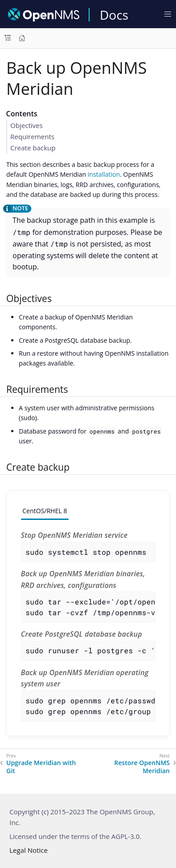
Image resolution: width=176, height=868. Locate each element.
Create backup (33, 148)
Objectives (26, 125)
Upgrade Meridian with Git (41, 767)
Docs (114, 15)
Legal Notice (28, 850)
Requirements (32, 136)
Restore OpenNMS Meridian (142, 767)
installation (104, 174)
